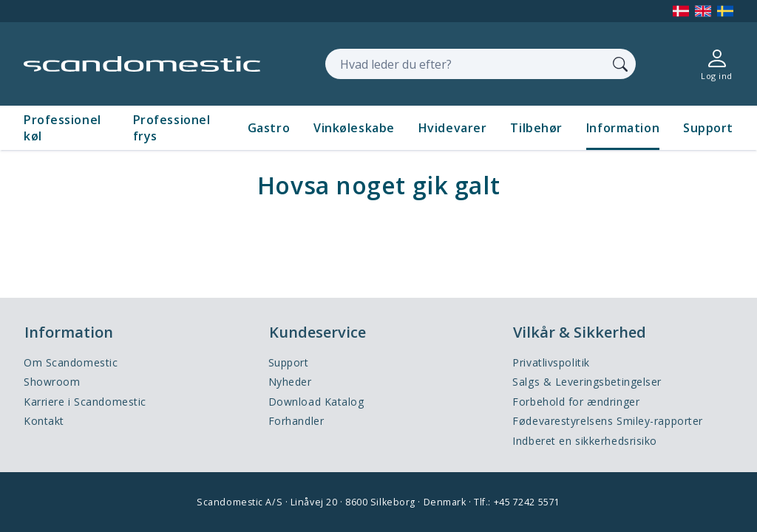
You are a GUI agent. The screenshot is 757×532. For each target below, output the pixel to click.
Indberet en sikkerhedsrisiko (585, 441)
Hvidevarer (453, 128)
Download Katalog (316, 402)
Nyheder (290, 382)
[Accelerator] (142, 64)
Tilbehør (536, 128)
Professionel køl (62, 128)
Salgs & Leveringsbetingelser (587, 382)
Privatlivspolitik (551, 362)
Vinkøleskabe (354, 128)
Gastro (269, 128)
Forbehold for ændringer (576, 402)
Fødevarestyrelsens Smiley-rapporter (608, 421)
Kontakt (44, 421)
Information (623, 128)
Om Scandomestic (71, 362)
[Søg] (620, 64)
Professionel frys (172, 128)
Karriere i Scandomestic (85, 402)
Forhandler (296, 421)
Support (708, 128)
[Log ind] (717, 64)
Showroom (52, 382)
